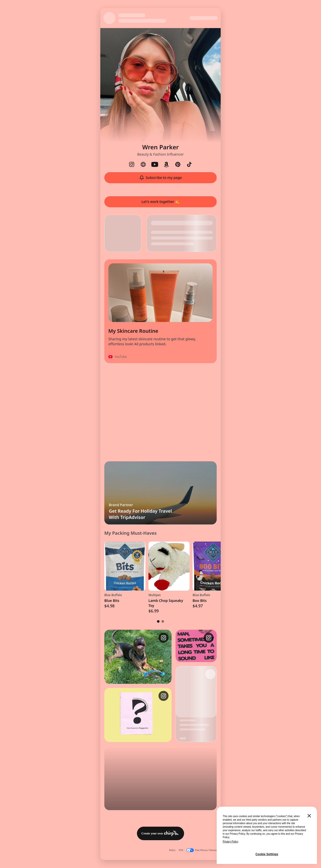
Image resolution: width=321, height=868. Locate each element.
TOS (181, 850)
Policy (172, 850)
